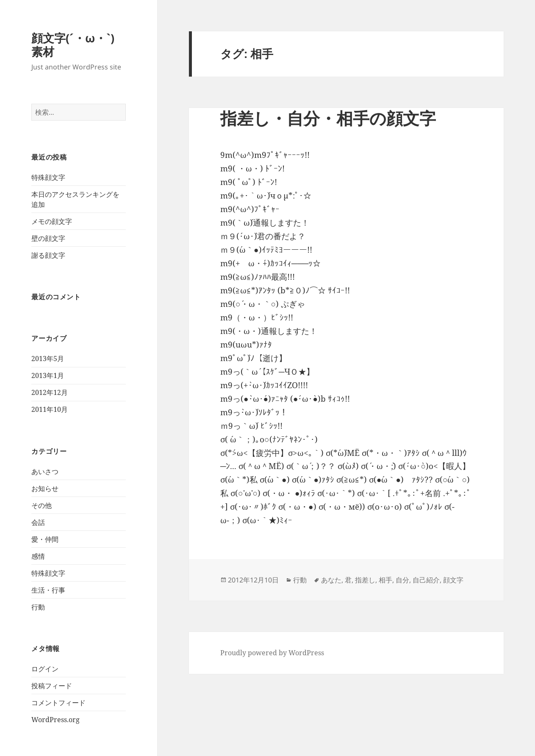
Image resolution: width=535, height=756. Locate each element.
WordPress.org (55, 720)
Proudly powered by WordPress (272, 653)
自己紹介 (426, 580)
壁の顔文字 (48, 238)
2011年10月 (50, 409)
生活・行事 (48, 590)
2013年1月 (48, 375)
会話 (38, 522)
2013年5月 (48, 359)
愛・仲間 (45, 539)
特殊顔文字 (48, 177)
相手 (385, 580)
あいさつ (45, 472)
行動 (38, 607)
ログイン (45, 669)
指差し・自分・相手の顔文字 (328, 118)
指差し (365, 580)
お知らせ (45, 488)
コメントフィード (58, 703)
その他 (42, 505)
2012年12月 (50, 392)
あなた (331, 580)
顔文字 (453, 580)
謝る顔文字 (48, 255)
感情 (38, 556)
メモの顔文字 (52, 221)
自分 (402, 580)
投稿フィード (52, 686)
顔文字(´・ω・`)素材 (73, 45)
